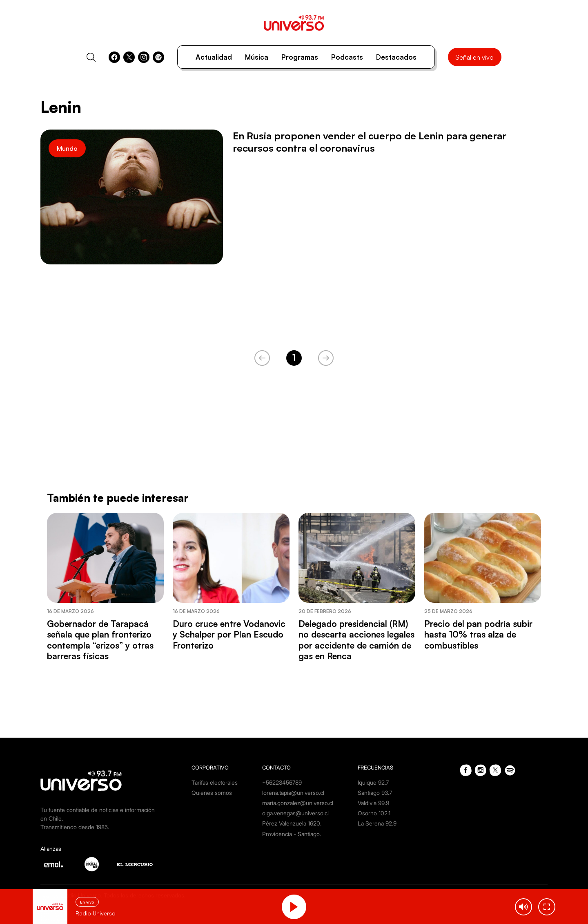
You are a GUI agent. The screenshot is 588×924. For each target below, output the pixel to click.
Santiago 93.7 (375, 793)
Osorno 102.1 (374, 813)
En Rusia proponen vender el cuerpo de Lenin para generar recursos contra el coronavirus (370, 142)
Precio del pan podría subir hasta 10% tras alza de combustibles (478, 634)
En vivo (87, 902)
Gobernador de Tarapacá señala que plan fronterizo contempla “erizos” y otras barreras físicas (100, 640)
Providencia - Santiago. (292, 834)
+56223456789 (282, 782)
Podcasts (347, 57)
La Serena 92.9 (377, 823)
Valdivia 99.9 (373, 803)
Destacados (396, 57)
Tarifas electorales (215, 782)
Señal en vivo (474, 57)
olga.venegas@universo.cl (295, 813)
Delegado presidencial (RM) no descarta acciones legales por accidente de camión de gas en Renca (356, 640)
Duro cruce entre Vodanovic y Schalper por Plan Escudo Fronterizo (229, 634)
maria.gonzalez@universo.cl (298, 803)
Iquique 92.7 (373, 782)
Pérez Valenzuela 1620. (292, 823)
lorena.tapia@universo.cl (293, 793)
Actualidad (214, 57)
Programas (300, 57)
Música (257, 57)
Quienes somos (212, 793)
